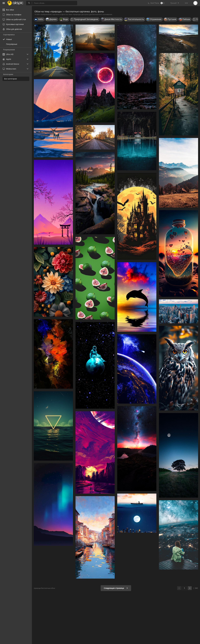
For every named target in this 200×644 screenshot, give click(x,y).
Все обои (8, 10)
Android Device (11, 64)
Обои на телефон (12, 15)
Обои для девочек (12, 29)
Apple (7, 59)
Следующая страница (116, 588)
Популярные (12, 44)
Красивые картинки (13, 24)
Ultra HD (8, 54)
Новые (9, 39)
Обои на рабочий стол (14, 19)
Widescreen (9, 69)
